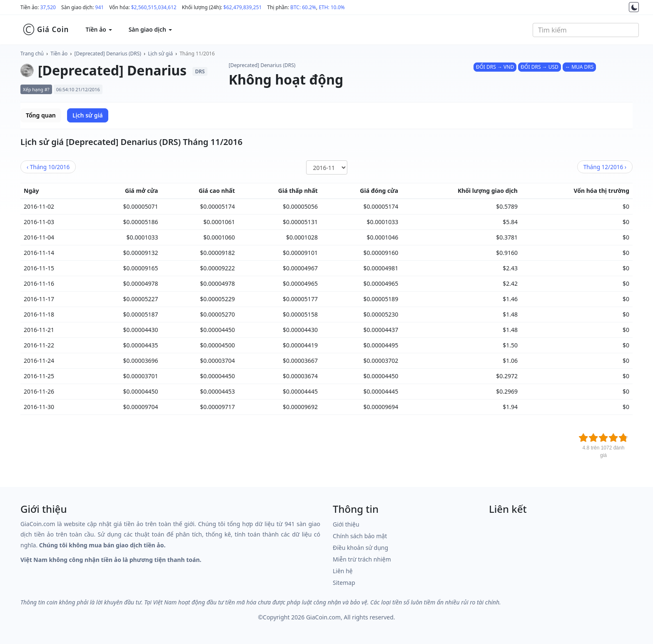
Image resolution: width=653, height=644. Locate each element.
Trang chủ (32, 54)
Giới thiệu (346, 524)
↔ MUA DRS (579, 67)
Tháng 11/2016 (197, 54)
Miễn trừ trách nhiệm (362, 559)
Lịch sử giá (160, 54)
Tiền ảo (59, 54)
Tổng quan (41, 115)
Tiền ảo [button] (98, 29)
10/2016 (48, 167)
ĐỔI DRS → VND (495, 67)
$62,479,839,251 (242, 7)
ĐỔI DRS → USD (540, 67)
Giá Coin (46, 30)
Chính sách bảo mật (360, 536)
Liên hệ (343, 571)
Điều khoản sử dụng (360, 548)
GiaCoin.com (323, 617)
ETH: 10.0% (331, 7)
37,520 (48, 7)
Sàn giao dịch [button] (150, 29)
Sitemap (344, 583)
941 (100, 7)
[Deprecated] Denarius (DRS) (108, 54)
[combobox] (586, 30)
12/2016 (605, 167)
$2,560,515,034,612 (154, 7)
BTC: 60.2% (303, 7)
